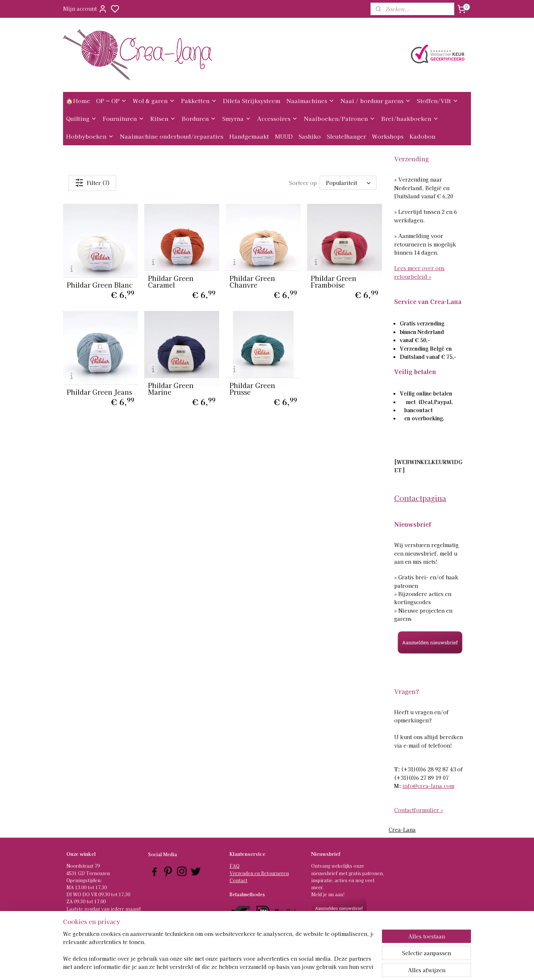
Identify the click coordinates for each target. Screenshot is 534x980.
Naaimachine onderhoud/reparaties (172, 136)
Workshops (388, 136)
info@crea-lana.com (428, 786)
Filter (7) (92, 183)
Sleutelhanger (346, 136)
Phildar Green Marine (171, 388)
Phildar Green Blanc (100, 285)
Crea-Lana (402, 830)
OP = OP (111, 101)
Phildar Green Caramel (171, 281)
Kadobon (422, 136)
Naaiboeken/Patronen (339, 118)
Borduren (199, 118)
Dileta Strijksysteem (252, 101)
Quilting (81, 118)
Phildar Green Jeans (99, 392)
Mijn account (85, 9)
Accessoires (277, 118)
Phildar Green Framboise (334, 281)
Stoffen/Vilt (438, 101)
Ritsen (163, 118)
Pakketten (199, 101)
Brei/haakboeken (410, 118)
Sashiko (310, 136)
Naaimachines (310, 101)
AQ (236, 866)
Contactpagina (420, 498)
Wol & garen (154, 101)
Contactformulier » (419, 810)
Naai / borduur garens (376, 101)
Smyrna (237, 118)
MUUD (284, 136)
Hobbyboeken (90, 136)
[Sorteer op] (348, 183)
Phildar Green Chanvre (252, 281)
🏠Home (78, 101)
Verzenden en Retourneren (259, 873)
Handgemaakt (249, 136)
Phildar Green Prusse (252, 388)
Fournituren (123, 118)
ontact (240, 880)
